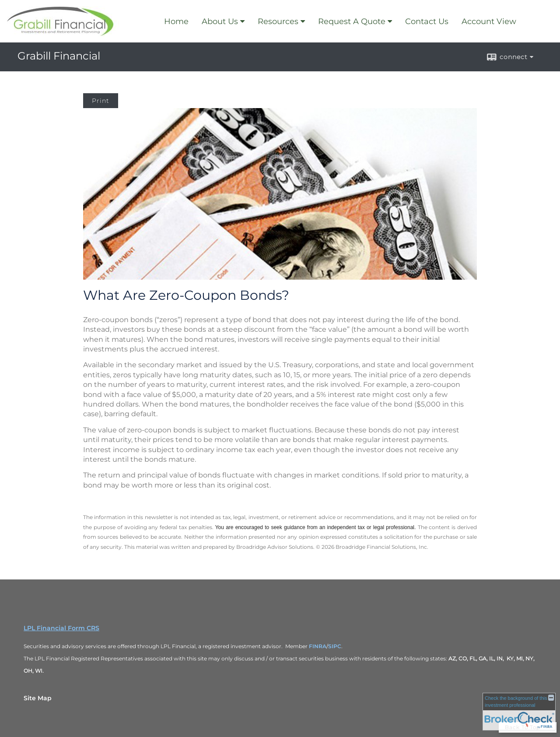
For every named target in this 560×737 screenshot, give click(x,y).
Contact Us (427, 21)
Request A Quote (352, 21)
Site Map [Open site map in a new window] (38, 698)
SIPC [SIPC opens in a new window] (335, 646)
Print (101, 101)
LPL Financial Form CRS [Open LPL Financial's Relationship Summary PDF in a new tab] (61, 628)
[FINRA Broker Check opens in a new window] (519, 711)
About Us (220, 21)
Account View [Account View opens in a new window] (489, 21)
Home (176, 21)
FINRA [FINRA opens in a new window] (318, 646)
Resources (278, 21)
